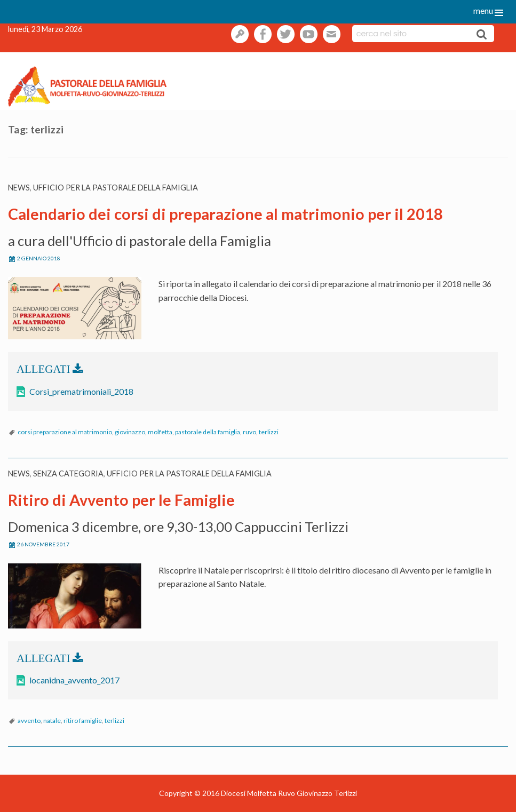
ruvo (249, 432)
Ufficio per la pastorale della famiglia (116, 188)
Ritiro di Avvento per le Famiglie (121, 500)
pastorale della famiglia (208, 432)
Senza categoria (68, 473)
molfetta (160, 432)
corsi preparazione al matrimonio (65, 432)
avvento (29, 721)
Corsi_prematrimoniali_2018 (81, 391)
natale (52, 721)
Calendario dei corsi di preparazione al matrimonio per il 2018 (225, 214)
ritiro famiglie (83, 721)
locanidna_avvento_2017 (74, 680)
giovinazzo (130, 432)
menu (483, 10)
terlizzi (269, 432)
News (19, 188)
